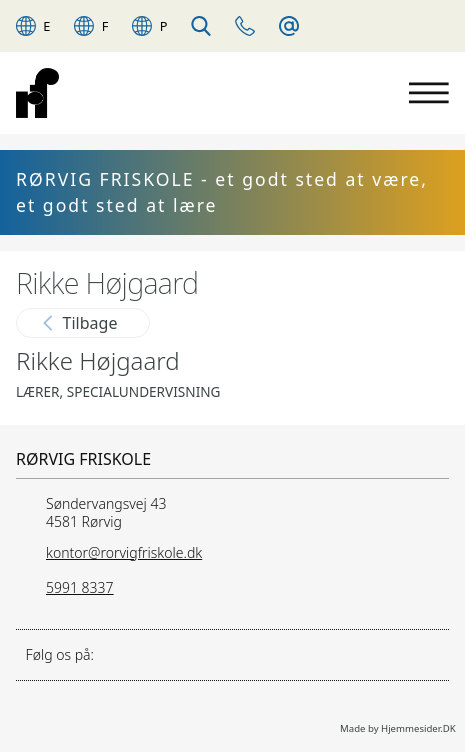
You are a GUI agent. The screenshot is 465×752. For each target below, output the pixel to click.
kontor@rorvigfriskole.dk (124, 552)
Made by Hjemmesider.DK (398, 728)
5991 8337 (80, 587)
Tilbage (80, 323)
